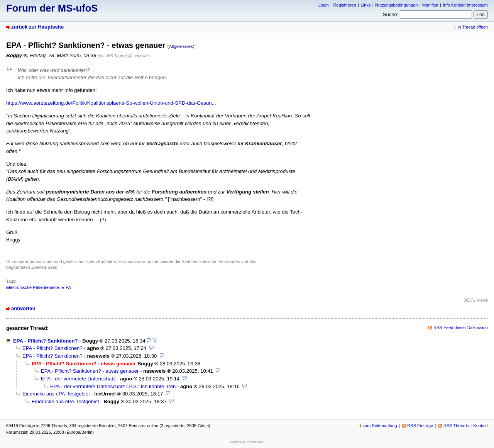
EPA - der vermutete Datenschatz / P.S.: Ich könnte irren (113, 386)
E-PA (66, 287)
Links (366, 5)
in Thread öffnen (473, 27)
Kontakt (481, 426)
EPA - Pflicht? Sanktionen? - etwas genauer (90, 371)
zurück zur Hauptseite (37, 27)
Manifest (430, 5)
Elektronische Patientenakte (33, 287)
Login (324, 5)
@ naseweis (139, 56)
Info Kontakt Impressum (466, 5)
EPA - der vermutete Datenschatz (78, 379)
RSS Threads (456, 426)
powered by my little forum (247, 442)
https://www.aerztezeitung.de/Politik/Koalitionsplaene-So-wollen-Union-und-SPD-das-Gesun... (111, 103)
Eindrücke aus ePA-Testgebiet (56, 394)
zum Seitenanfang (380, 426)
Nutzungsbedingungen (396, 5)
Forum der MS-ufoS (52, 8)
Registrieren (344, 5)
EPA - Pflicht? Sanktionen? (46, 341)
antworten (23, 308)
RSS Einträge (420, 426)
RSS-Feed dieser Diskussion (461, 328)
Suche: (391, 14)
